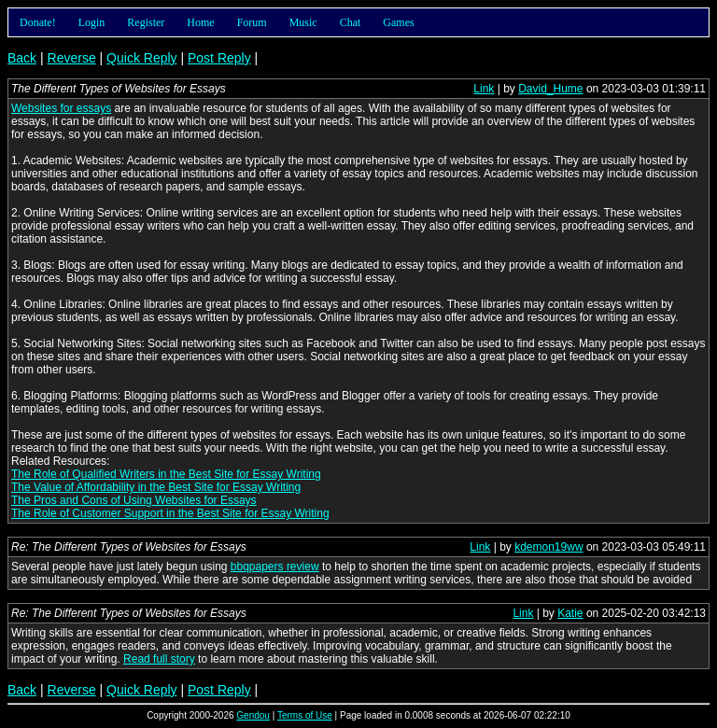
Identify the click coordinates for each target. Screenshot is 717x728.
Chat (351, 22)
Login (92, 22)
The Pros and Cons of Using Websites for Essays (134, 500)
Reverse (72, 58)
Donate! (38, 22)
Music (303, 22)
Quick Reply (141, 58)
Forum (252, 22)
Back (22, 58)
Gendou (253, 715)
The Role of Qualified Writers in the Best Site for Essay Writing (166, 474)
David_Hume (550, 89)
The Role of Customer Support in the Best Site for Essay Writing (170, 513)
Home (200, 22)
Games (398, 22)
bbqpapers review (275, 567)
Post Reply (219, 58)
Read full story (159, 659)
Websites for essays (61, 108)
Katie (570, 613)
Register (146, 22)
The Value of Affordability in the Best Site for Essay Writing (156, 487)
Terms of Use (305, 715)
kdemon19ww (548, 547)
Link (484, 89)
